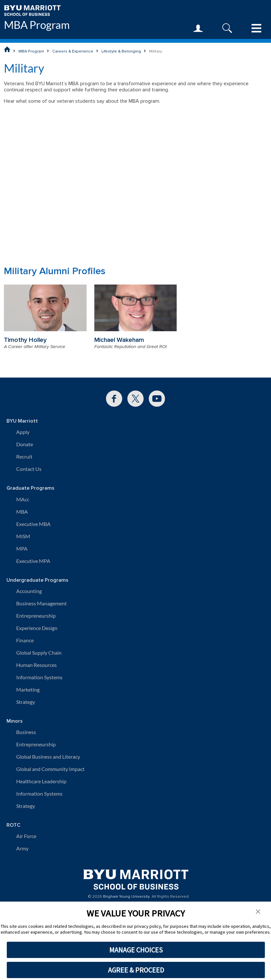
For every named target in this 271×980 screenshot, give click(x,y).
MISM (23, 536)
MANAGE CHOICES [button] (136, 950)
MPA (22, 548)
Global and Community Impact (50, 769)
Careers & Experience (73, 51)
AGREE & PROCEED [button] (136, 970)
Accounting (29, 591)
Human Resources (36, 665)
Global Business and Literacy (48, 757)
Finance (25, 640)
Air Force (26, 836)
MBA (22, 512)
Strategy (26, 702)
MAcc (23, 499)
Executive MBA (33, 524)
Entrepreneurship (36, 616)
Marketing (28, 689)
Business (26, 732)
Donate (25, 444)
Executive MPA (33, 561)
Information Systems (39, 677)
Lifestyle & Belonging (121, 51)
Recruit (24, 456)
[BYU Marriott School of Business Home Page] (7, 49)
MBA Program (37, 25)
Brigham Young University (126, 897)
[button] (258, 911)
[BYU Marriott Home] (32, 10)
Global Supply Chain (39, 653)
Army (22, 848)
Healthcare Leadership (41, 781)
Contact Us (29, 469)
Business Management (41, 603)
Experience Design (37, 628)
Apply (23, 432)
